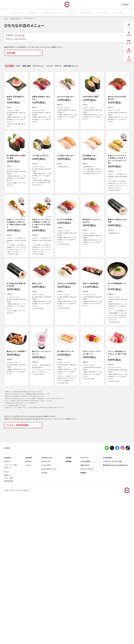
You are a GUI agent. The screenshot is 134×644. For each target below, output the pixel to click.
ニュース (28, 615)
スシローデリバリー (10, 614)
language (126, 4)
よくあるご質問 (85, 13)
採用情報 (68, 611)
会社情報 (68, 607)
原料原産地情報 (9, 630)
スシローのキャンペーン (49, 618)
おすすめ (72, 13)
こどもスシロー (46, 611)
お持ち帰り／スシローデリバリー (53, 13)
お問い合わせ (85, 615)
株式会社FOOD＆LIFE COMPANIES (115, 615)
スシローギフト (46, 615)
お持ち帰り (8, 607)
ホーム (6, 18)
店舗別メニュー (8, 625)
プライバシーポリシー (87, 618)
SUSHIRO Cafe (46, 607)
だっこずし (44, 622)
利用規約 (83, 622)
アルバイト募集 (118, 13)
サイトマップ (84, 607)
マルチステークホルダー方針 (112, 611)
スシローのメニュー (18, 13)
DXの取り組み (108, 607)
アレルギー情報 (8, 627)
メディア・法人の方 (101, 13)
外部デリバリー (8, 617)
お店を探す (33, 13)
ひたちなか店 (19, 35)
